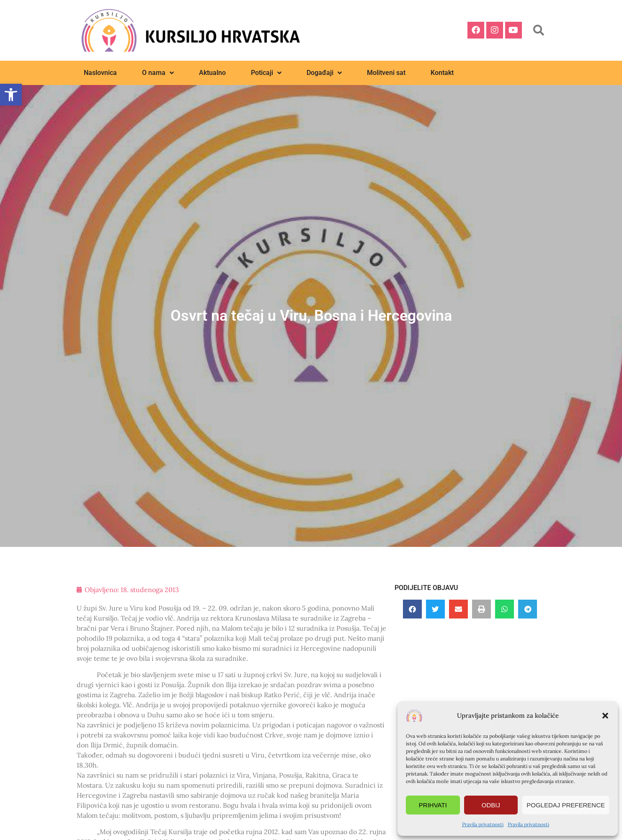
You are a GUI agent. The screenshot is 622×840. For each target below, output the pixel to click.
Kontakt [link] (442, 73)
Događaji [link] (324, 73)
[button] (605, 716)
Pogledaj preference (566, 805)
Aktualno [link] (212, 73)
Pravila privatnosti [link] (483, 824)
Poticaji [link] (266, 73)
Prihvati (433, 805)
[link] (11, 95)
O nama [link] (158, 73)
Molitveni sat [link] (386, 73)
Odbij (491, 805)
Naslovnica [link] (100, 73)
